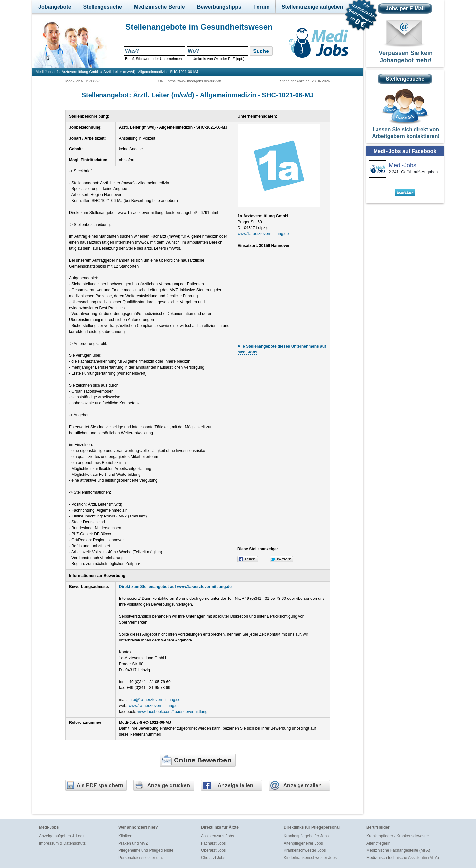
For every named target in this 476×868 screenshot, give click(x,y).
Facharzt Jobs (213, 843)
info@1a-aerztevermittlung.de (155, 700)
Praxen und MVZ (133, 843)
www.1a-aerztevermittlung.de (263, 234)
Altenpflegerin (378, 843)
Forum (261, 7)
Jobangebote (55, 7)
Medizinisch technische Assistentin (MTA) (403, 858)
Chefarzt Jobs (213, 858)
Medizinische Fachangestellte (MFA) (398, 850)
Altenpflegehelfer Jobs (303, 843)
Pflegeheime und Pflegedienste (146, 850)
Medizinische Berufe (159, 7)
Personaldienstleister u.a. (141, 858)
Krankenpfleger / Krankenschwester (398, 836)
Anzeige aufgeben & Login (62, 836)
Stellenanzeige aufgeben (313, 7)
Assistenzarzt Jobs (218, 836)
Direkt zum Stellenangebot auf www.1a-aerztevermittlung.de (175, 587)
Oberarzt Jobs (213, 850)
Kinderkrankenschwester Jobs (310, 858)
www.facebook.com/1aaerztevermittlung (172, 712)
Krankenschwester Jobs (305, 850)
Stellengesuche (103, 7)
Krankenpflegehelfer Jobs (306, 836)
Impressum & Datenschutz (62, 843)
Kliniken (125, 836)
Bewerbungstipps (219, 7)
